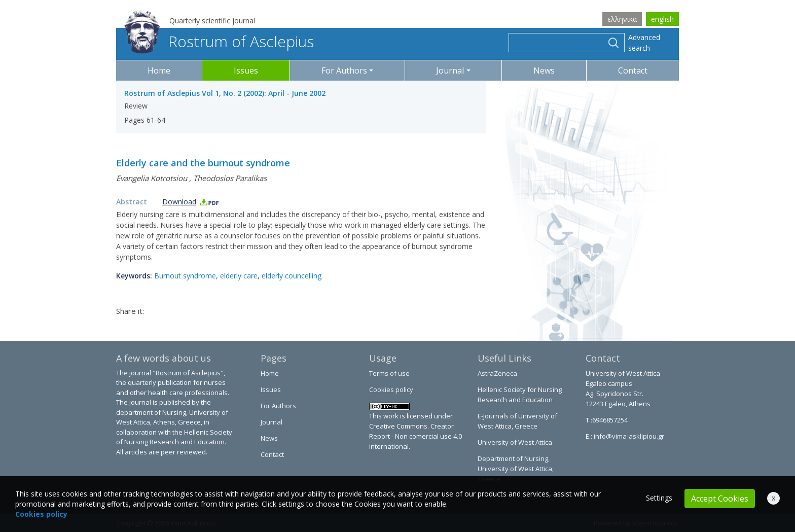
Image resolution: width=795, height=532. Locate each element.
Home (159, 70)
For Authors (278, 406)
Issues (246, 70)
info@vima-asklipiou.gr (628, 436)
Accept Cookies (720, 499)
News (544, 70)
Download (191, 202)
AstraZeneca (497, 373)
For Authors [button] (344, 70)
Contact (633, 70)
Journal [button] (450, 70)
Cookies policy (391, 389)
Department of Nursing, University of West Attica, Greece (516, 469)
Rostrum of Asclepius (219, 41)
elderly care (239, 276)
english (662, 19)
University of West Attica (515, 442)
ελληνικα (622, 19)
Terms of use (389, 373)
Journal (272, 422)
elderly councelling (292, 276)
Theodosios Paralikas (230, 178)
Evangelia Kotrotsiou (152, 178)
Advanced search (644, 43)
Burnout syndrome (185, 276)
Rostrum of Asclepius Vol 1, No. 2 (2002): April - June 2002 (225, 93)
